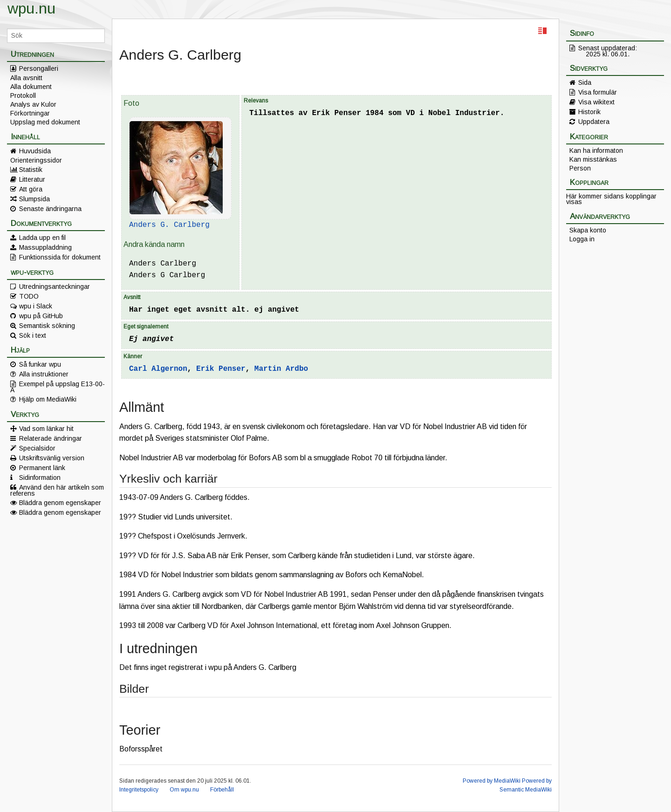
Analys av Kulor (33, 104)
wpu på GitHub (41, 316)
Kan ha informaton (596, 150)
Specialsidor (37, 448)
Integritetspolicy (139, 790)
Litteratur (32, 179)
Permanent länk (42, 468)
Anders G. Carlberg (169, 225)
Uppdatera (594, 122)
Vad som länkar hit (46, 429)
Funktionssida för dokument (60, 257)
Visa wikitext (596, 102)
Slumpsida (34, 199)
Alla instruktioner (44, 374)
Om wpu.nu (184, 790)
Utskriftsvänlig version (52, 458)
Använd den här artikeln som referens (57, 490)
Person (580, 168)
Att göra (31, 189)
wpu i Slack (36, 306)
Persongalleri (39, 68)
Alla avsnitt (26, 78)
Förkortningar (30, 113)
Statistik (31, 170)
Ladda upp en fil (42, 238)
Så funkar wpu (40, 364)
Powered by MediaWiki (492, 781)
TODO (29, 296)
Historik (589, 112)
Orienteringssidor (36, 160)
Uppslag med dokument (45, 122)
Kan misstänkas (593, 159)
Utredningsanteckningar (55, 287)
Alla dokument (31, 87)
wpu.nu (31, 8)
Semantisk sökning (47, 326)
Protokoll (23, 96)
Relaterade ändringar (51, 438)
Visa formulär (598, 92)
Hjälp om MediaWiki (48, 399)
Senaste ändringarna (50, 209)
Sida (585, 82)
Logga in (582, 239)
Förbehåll (222, 790)
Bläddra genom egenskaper (60, 503)
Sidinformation (40, 478)
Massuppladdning (45, 247)
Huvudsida (35, 151)
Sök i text (33, 335)
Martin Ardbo (281, 369)
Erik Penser (221, 369)
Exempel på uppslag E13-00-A (58, 387)
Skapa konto (588, 230)
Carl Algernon (158, 369)
